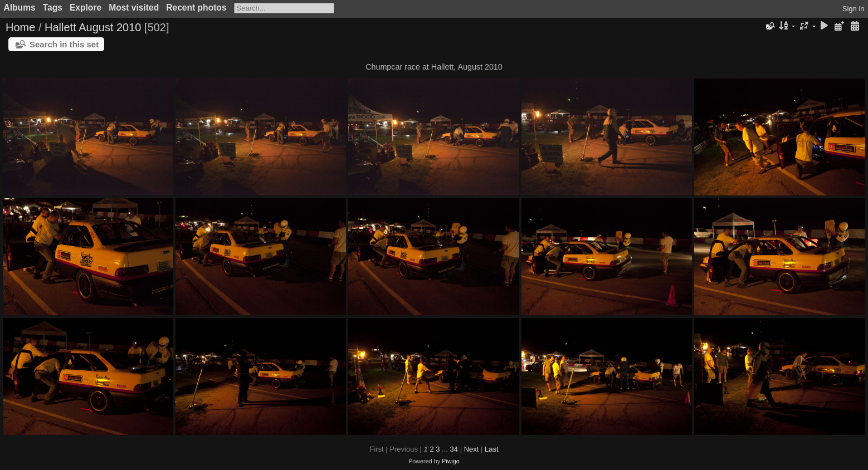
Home (20, 27)
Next (472, 449)
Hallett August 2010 (93, 27)
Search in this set (64, 44)
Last (492, 449)
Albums (20, 8)
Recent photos (196, 8)
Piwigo (451, 461)
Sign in (854, 9)
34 (454, 449)
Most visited (134, 8)
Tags (53, 8)
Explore (86, 8)
